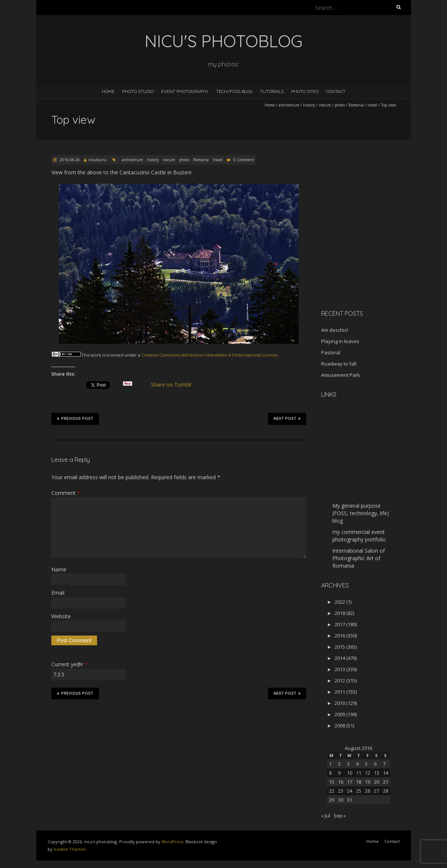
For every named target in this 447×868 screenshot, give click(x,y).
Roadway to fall (339, 364)
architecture (289, 105)
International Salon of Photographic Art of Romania (359, 558)
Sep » (340, 816)
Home (108, 91)
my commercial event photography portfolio (359, 536)
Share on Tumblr (174, 385)
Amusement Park (341, 375)
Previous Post (75, 418)
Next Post (287, 418)
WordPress (172, 842)
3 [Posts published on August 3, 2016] (348, 764)
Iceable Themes (70, 849)
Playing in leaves (340, 341)
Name (59, 569)
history (309, 105)
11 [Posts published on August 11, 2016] (359, 773)
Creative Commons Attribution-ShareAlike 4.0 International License (209, 355)
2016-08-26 (69, 160)
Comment (66, 493)
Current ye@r (69, 664)
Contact (336, 91)
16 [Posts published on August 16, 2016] (341, 782)
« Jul (326, 816)
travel (372, 105)
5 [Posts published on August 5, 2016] (366, 764)
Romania (356, 105)
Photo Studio (138, 91)
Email (58, 593)
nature (325, 105)
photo (340, 105)
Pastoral (331, 352)
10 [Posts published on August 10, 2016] (350, 773)
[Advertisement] (368, 251)
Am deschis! (335, 330)
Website (61, 616)
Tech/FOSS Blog (234, 91)
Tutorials (272, 91)
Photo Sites (305, 91)
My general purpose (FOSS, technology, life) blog (361, 513)
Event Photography (185, 91)
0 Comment (244, 160)
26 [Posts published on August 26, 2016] (368, 791)
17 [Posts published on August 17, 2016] (350, 782)
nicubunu (97, 160)
